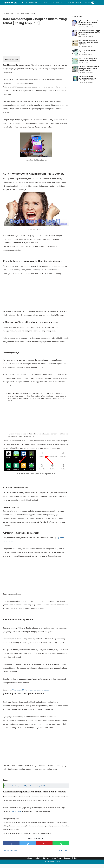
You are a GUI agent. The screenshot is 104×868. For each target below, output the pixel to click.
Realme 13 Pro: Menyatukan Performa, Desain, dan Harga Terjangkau (88, 42)
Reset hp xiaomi (16, 816)
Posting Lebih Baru (11, 855)
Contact (36, 862)
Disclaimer (69, 862)
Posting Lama (63, 855)
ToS (77, 862)
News (64, 2)
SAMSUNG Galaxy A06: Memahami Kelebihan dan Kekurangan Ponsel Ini (87, 78)
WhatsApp (45, 2)
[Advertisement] (36, 42)
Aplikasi (55, 2)
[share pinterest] (44, 848)
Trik (24, 2)
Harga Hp (33, 2)
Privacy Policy (57, 862)
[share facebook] (11, 848)
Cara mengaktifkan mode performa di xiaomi (31, 690)
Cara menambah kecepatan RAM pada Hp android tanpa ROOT (25, 786)
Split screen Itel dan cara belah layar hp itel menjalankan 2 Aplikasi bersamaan (89, 23)
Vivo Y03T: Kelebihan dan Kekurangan (87, 51)
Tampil (14, 60)
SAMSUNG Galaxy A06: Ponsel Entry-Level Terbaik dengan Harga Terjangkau (89, 68)
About (27, 862)
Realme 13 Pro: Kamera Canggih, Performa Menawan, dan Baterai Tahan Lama (90, 32)
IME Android (57, 866)
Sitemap (45, 862)
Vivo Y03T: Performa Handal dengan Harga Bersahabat (88, 59)
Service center (75, 2)
